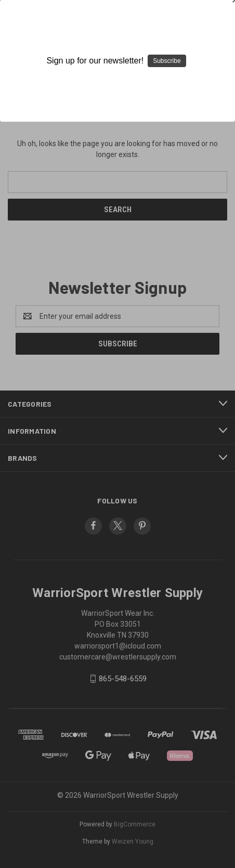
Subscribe (167, 61)
